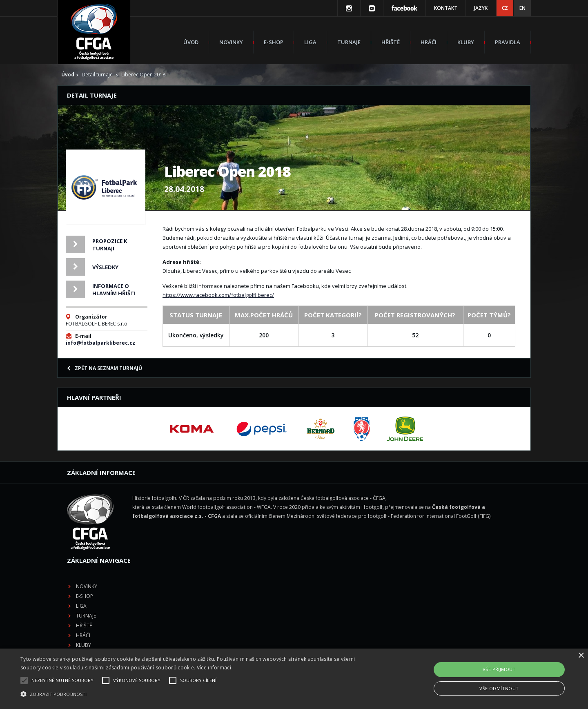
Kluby (466, 42)
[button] (198, 694)
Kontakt (446, 8)
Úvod (191, 42)
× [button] (581, 656)
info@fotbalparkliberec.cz (100, 343)
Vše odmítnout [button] (499, 688)
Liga (310, 42)
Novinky (231, 42)
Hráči (429, 42)
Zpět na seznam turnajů (105, 368)
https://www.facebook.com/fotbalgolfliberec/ (218, 295)
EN (522, 8)
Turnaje (349, 42)
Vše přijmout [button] (499, 669)
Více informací (214, 668)
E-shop (274, 42)
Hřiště (391, 42)
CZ (505, 8)
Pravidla (508, 42)
